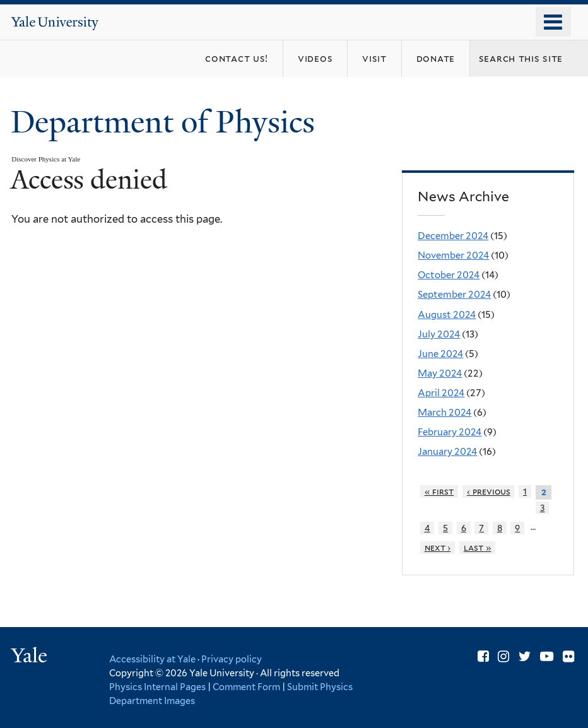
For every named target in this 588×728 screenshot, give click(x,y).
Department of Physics (167, 122)
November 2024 (453, 255)
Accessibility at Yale (152, 659)
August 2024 (447, 315)
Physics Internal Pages (157, 687)
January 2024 (447, 452)
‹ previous (489, 491)
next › (438, 548)
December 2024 (453, 236)
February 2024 (450, 432)
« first (439, 491)
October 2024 (449, 275)
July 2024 (439, 334)
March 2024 (444, 413)
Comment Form (246, 687)
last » (478, 548)
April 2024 (441, 393)
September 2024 (454, 295)
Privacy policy (232, 659)
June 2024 (440, 354)
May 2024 (440, 373)
